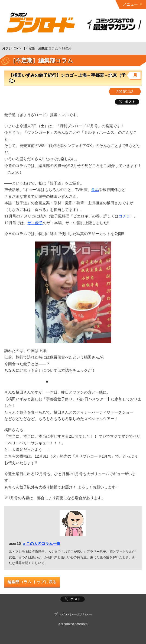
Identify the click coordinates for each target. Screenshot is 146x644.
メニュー (130, 4)
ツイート (127, 102)
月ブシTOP (10, 48)
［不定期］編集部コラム (40, 48)
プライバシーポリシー (73, 614)
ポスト (73, 599)
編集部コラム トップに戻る (32, 582)
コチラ (124, 216)
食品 (95, 190)
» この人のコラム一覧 (42, 544)
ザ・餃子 (35, 223)
